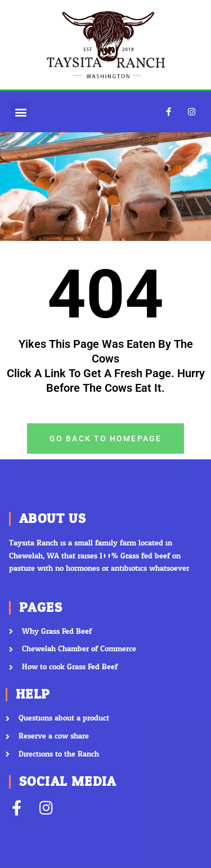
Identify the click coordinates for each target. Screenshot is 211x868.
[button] (21, 112)
